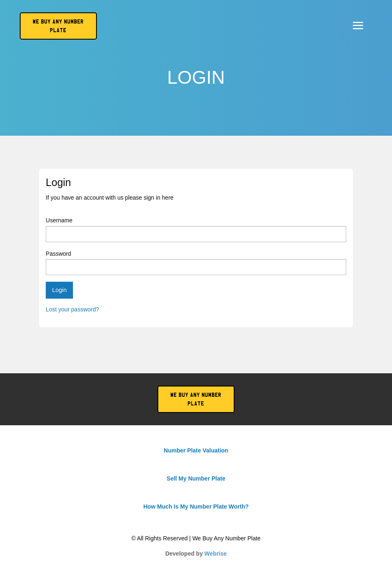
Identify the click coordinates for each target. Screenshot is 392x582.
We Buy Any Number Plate (196, 399)
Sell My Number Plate (196, 478)
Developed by (196, 554)
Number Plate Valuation (196, 450)
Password (196, 263)
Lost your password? (72, 309)
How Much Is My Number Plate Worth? (196, 507)
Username (196, 229)
